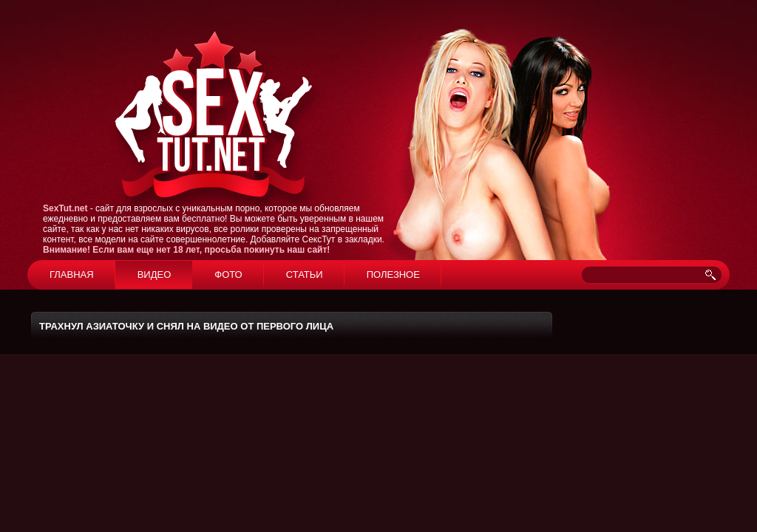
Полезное (393, 274)
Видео (155, 274)
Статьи (305, 274)
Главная (72, 274)
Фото (228, 274)
